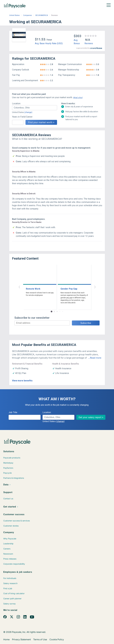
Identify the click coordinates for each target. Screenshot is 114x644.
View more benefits (22, 381)
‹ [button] (19, 287)
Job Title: (13, 412)
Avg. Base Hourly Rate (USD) (49, 43)
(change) (28, 112)
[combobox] (35, 108)
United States (14, 15)
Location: (16, 103)
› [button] (95, 287)
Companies (27, 15)
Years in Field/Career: (22, 117)
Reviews (89, 43)
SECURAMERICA (42, 15)
